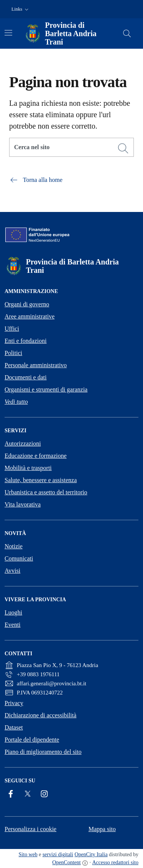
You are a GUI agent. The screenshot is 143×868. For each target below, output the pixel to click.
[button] (21, 9)
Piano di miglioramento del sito (43, 752)
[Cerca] (123, 148)
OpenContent (67, 862)
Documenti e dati (26, 377)
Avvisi (12, 571)
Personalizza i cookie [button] (31, 829)
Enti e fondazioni (26, 341)
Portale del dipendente (32, 740)
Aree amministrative (30, 316)
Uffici (12, 329)
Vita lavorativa (23, 504)
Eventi (13, 625)
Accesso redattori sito (115, 862)
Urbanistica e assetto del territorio (46, 492)
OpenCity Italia (91, 854)
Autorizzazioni (23, 444)
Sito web (28, 854)
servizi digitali (58, 854)
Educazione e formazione (36, 456)
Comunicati (19, 558)
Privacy (14, 703)
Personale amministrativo (36, 365)
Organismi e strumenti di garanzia (46, 389)
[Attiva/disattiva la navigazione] (8, 33)
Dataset (14, 727)
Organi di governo (27, 304)
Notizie (14, 546)
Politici (13, 353)
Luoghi (13, 612)
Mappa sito (102, 829)
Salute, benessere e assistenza (41, 480)
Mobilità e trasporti (28, 468)
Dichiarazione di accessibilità (40, 715)
